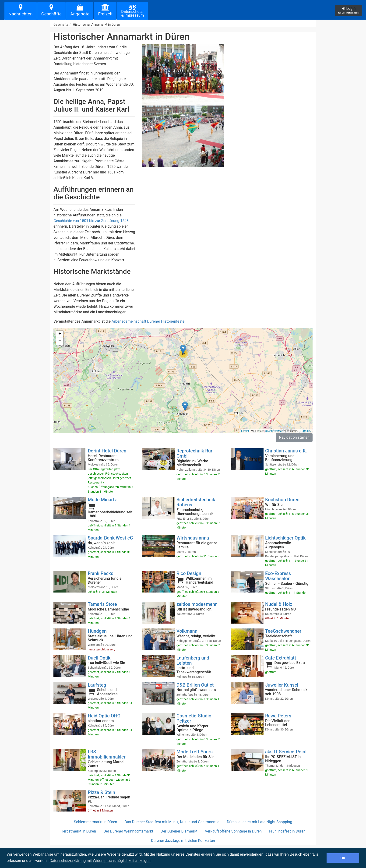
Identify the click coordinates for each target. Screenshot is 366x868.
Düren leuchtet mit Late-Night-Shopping (260, 822)
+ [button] (60, 334)
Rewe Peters (278, 716)
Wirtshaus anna (193, 538)
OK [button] (343, 858)
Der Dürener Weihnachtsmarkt (128, 831)
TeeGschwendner (283, 631)
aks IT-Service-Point (286, 752)
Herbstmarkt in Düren (78, 831)
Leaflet (245, 431)
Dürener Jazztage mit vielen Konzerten (183, 841)
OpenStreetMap (274, 431)
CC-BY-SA (305, 431)
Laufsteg (97, 685)
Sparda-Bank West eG (110, 538)
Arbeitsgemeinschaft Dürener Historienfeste (148, 321)
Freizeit (105, 10)
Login (349, 10)
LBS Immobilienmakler (107, 754)
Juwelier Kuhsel (282, 685)
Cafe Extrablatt (281, 658)
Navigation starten (294, 437)
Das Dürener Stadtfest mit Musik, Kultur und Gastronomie (172, 822)
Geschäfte (51, 10)
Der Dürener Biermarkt (179, 831)
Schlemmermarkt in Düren (96, 822)
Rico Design (189, 573)
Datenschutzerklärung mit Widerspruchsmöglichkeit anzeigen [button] (100, 861)
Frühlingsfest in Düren (287, 831)
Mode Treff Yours (195, 752)
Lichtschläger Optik (285, 538)
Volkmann (187, 631)
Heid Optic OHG (104, 716)
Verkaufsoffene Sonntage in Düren (233, 831)
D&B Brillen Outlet (195, 685)
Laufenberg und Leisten (193, 660)
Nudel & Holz (279, 604)
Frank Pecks (100, 573)
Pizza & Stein (101, 792)
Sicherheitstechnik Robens (196, 502)
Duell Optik (99, 658)
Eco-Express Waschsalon (278, 576)
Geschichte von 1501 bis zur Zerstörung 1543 (91, 221)
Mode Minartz (102, 500)
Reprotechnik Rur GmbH (194, 453)
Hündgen (97, 631)
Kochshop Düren (282, 500)
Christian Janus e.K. (286, 451)
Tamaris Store (102, 604)
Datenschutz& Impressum (132, 10)
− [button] (60, 341)
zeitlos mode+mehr (197, 604)
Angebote (80, 10)
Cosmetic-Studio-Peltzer (195, 718)
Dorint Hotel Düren (107, 451)
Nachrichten (21, 10)
